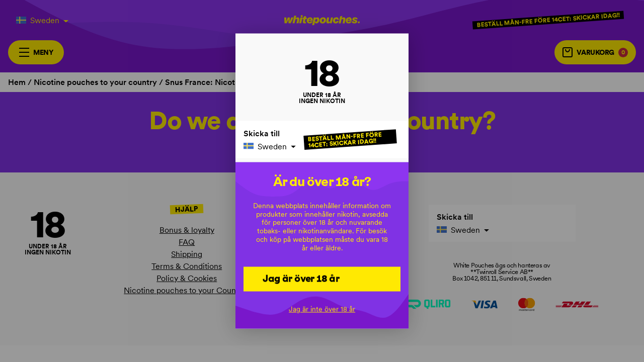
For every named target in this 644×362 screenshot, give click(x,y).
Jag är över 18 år (301, 279)
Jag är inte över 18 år (322, 309)
